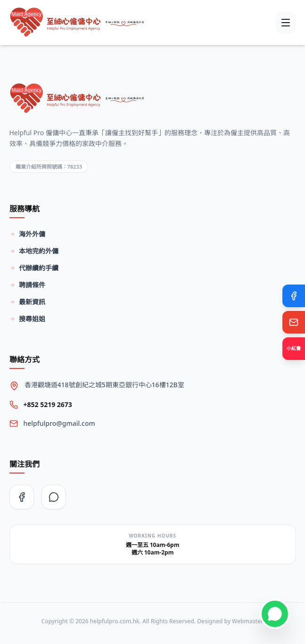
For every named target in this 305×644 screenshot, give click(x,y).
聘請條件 (27, 285)
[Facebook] (294, 296)
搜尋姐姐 (27, 319)
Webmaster (247, 621)
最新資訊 (27, 302)
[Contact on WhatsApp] (275, 614)
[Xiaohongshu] (294, 349)
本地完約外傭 (34, 251)
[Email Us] (294, 322)
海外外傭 (27, 234)
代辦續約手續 (34, 268)
